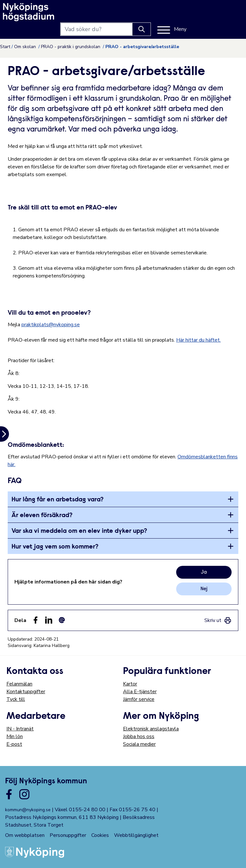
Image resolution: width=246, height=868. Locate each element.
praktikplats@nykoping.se (51, 325)
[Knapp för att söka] (195, 12)
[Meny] (225, 12)
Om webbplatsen (25, 835)
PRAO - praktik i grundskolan (71, 47)
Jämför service (139, 699)
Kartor (130, 684)
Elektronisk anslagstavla (151, 729)
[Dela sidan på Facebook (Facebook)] (36, 620)
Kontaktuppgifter (26, 692)
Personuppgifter (68, 835)
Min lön (15, 736)
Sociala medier (139, 744)
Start (5, 47)
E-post (14, 744)
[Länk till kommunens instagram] (24, 794)
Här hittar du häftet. (198, 340)
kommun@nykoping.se (28, 810)
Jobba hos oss (139, 736)
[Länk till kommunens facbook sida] (9, 794)
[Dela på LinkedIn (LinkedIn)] (49, 620)
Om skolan (26, 47)
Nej (204, 589)
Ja (204, 572)
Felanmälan (19, 684)
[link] (218, 620)
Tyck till (16, 699)
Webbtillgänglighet (136, 835)
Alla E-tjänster (140, 692)
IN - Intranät (20, 729)
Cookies (100, 835)
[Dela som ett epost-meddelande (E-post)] (62, 620)
